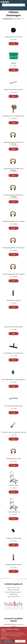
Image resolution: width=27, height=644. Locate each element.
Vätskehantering (12, 8)
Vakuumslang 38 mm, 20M (14, 459)
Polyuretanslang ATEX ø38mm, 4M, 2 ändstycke (14, 169)
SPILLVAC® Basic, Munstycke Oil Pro (14, 353)
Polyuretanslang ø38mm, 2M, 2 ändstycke (14, 221)
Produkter (6, 8)
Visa (14, 44)
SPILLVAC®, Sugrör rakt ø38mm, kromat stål (14, 432)
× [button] (25, 628)
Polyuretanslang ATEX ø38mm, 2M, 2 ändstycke (14, 143)
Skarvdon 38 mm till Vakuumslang (14, 327)
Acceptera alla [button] (8, 641)
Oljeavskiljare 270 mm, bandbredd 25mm (13, 116)
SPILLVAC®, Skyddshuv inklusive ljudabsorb (13, 380)
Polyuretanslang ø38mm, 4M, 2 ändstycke (14, 248)
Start (2, 8)
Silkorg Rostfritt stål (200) (14, 300)
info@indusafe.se (16, 588)
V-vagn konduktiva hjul (13, 512)
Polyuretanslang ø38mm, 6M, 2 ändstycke (14, 274)
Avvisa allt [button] (20, 641)
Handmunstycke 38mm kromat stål (13, 90)
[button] (13, 639)
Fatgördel (14, 63)
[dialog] (13, 635)
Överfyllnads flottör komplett (14, 565)
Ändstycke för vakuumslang (14, 538)
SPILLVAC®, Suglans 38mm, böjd (13, 406)
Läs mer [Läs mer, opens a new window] (9, 637)
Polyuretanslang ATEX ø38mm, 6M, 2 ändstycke (14, 196)
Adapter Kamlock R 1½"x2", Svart (13, 37)
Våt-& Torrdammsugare (20, 8)
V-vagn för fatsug (13, 485)
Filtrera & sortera (13, 19)
